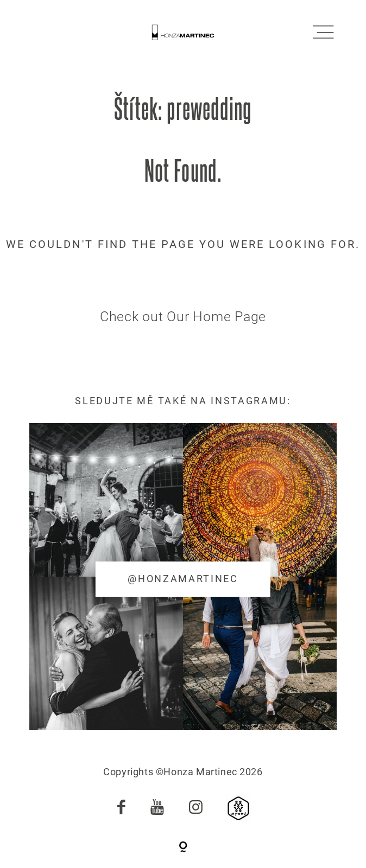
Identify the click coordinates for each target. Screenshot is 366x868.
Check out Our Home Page (183, 317)
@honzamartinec (183, 579)
